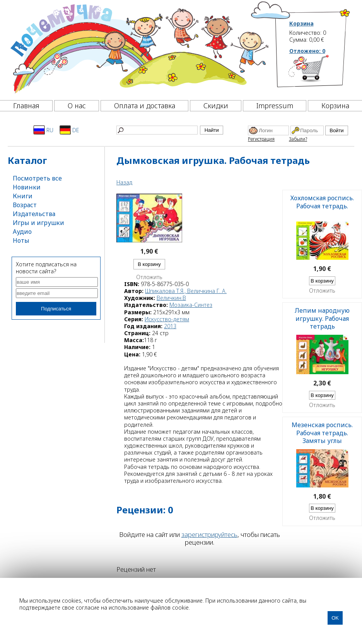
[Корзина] (320, 72)
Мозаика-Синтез (191, 305)
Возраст (25, 205)
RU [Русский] (43, 130)
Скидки (216, 106)
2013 (170, 326)
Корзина (301, 24)
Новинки (27, 187)
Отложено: (307, 51)
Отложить (149, 277)
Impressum (275, 106)
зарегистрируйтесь (209, 534)
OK (335, 618)
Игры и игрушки (38, 223)
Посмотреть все (37, 178)
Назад (124, 182)
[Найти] (157, 130)
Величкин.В (171, 298)
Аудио (22, 232)
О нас (77, 106)
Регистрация (261, 139)
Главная (26, 106)
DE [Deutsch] (69, 130)
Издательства (34, 214)
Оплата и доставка (145, 106)
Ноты (21, 240)
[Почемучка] (139, 48)
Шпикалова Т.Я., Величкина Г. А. (186, 291)
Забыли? (298, 139)
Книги (23, 196)
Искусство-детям (167, 319)
